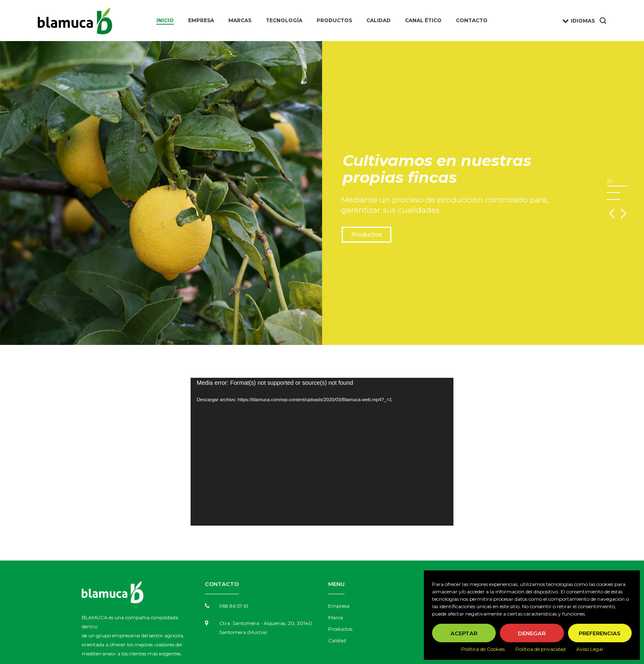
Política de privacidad (540, 649)
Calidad (337, 640)
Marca (336, 617)
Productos (367, 234)
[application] (322, 452)
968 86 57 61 (234, 606)
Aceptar (464, 633)
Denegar (532, 633)
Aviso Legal (590, 649)
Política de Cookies (483, 649)
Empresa (339, 606)
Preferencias (600, 633)
